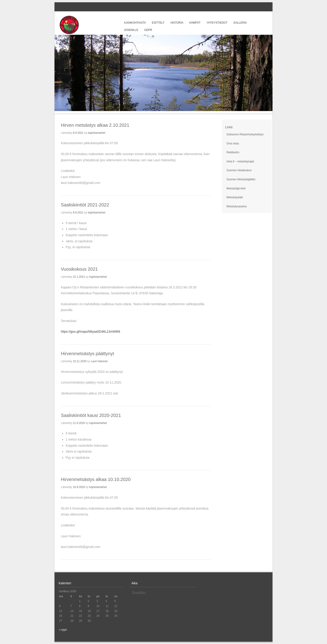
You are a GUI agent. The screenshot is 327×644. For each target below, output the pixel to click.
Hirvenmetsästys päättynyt (88, 354)
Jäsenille (131, 30)
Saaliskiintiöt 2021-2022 (85, 205)
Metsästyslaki (235, 197)
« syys (63, 630)
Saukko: (139, 593)
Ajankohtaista (135, 23)
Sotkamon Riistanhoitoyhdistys (245, 134)
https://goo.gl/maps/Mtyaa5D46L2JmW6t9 (90, 332)
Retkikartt (232, 152)
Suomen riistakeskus (239, 170)
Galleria (240, 23)
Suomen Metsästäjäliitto (241, 179)
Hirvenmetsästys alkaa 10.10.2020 (96, 479)
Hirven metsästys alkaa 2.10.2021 (95, 125)
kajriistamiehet (97, 133)
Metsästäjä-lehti (236, 188)
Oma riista (233, 144)
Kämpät (195, 23)
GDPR (148, 30)
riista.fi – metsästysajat (240, 161)
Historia (177, 23)
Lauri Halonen (99, 361)
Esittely (158, 23)
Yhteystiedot (217, 23)
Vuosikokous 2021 (79, 269)
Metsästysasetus (237, 206)
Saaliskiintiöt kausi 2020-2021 (91, 415)
